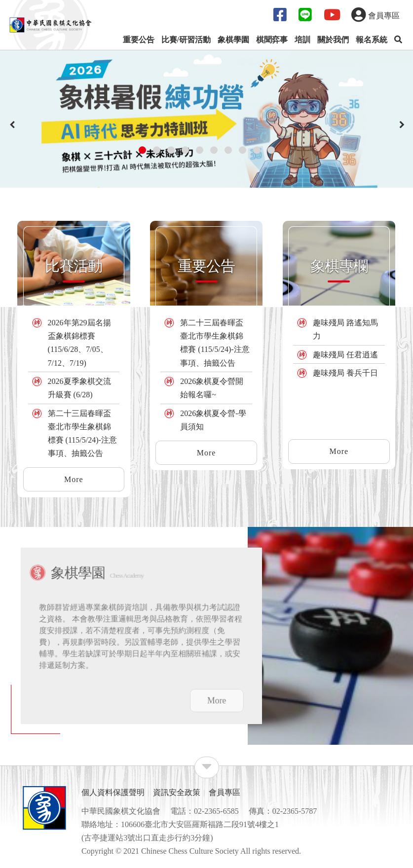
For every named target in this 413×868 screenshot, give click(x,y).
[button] (142, 150)
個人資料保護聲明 (113, 792)
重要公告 (139, 40)
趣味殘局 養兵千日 (345, 373)
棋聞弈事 (272, 40)
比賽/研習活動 (186, 40)
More (74, 479)
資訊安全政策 (177, 792)
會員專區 (225, 792)
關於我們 (333, 40)
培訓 (302, 40)
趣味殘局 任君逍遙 (345, 355)
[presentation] (12, 125)
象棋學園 (233, 40)
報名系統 (372, 40)
